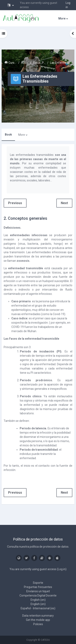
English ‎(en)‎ (38, 600)
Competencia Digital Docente (38, 596)
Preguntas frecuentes (38, 587)
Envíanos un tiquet (38, 591)
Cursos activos (13, 63)
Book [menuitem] (8, 135)
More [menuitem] (62, 18)
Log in (68, 5)
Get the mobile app (38, 620)
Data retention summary (38, 616)
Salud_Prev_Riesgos (39, 63)
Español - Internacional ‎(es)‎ (38, 608)
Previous (15, 203)
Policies (38, 624)
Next (64, 203)
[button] (11, 5)
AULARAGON (25, 63)
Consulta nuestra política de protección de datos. (38, 547)
